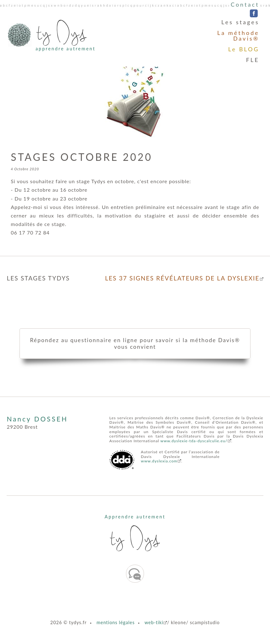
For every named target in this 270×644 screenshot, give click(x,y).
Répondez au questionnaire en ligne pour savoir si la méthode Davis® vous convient (135, 343)
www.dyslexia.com (159, 461)
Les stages (240, 22)
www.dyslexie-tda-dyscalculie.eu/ (194, 441)
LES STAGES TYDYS (38, 278)
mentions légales (115, 622)
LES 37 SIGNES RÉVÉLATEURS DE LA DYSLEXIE (182, 278)
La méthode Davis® (238, 36)
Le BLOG (244, 49)
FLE (253, 60)
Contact (245, 4)
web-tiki (154, 622)
